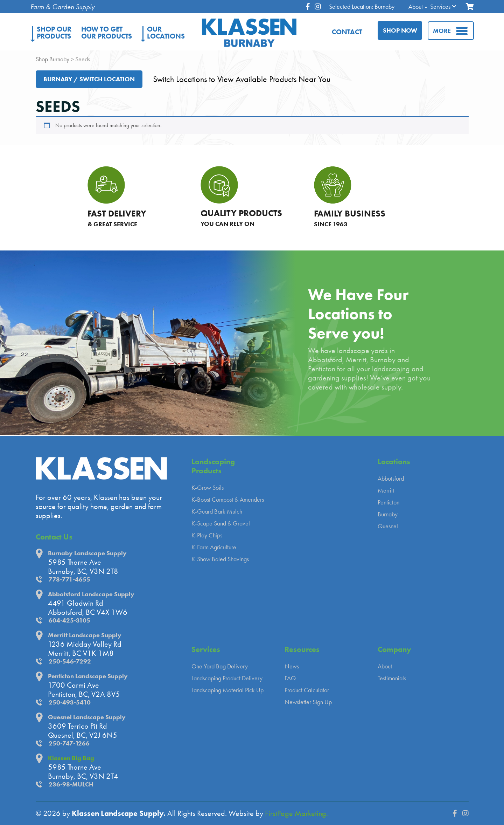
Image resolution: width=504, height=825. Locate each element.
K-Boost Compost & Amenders (228, 500)
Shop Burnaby (52, 59)
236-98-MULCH (71, 784)
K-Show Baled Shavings (220, 559)
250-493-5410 (70, 702)
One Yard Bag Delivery (220, 666)
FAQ (290, 678)
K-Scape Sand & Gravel (221, 523)
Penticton (388, 502)
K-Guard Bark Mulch (217, 511)
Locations (166, 33)
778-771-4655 (69, 579)
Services (440, 7)
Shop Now (400, 30)
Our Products (107, 33)
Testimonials (392, 678)
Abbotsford (391, 479)
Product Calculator (307, 690)
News (292, 666)
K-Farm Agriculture (214, 547)
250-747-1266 (69, 743)
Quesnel (388, 526)
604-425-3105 (69, 620)
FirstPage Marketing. (296, 813)
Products (54, 33)
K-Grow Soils (208, 488)
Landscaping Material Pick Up (227, 690)
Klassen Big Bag (71, 758)
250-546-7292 (70, 661)
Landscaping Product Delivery (227, 678)
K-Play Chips (207, 535)
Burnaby (388, 514)
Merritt (386, 490)
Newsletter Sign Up (308, 702)
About (416, 7)
